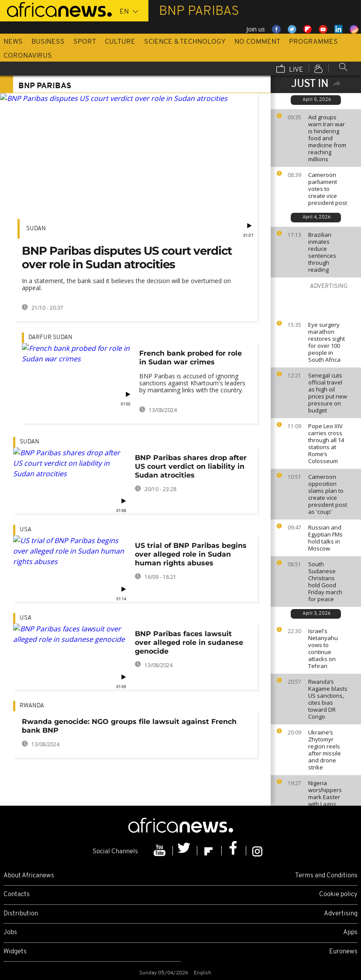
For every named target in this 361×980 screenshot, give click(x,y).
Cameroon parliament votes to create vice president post (328, 189)
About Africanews (29, 876)
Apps (350, 933)
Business (48, 42)
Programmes (313, 42)
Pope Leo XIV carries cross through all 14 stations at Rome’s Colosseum (326, 443)
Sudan (36, 229)
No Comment (257, 42)
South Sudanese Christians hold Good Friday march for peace (325, 582)
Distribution (21, 914)
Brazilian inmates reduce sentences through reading (322, 252)
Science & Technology (185, 42)
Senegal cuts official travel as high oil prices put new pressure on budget (328, 393)
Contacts (17, 895)
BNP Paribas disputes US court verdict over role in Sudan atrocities (127, 258)
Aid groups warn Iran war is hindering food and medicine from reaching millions (327, 138)
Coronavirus (28, 56)
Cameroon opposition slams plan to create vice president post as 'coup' (328, 494)
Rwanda (32, 706)
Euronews (343, 952)
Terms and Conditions (326, 876)
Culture (120, 42)
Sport (85, 42)
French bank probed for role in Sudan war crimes (191, 358)
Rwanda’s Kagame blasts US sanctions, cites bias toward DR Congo (328, 699)
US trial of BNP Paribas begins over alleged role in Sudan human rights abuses (191, 554)
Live (290, 69)
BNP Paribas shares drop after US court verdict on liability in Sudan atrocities (191, 466)
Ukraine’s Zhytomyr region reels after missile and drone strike (325, 750)
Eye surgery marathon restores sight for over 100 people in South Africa (327, 342)
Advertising (341, 914)
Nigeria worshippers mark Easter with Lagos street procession (325, 800)
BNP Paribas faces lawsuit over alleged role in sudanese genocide (189, 642)
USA (26, 530)
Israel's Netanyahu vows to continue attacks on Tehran (323, 648)
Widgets (15, 952)
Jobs (10, 933)
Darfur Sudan (50, 338)
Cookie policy (338, 895)
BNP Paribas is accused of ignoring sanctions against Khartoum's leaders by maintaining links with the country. (192, 383)
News (13, 42)
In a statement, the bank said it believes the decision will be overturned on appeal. (126, 284)
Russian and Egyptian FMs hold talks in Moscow (325, 538)
